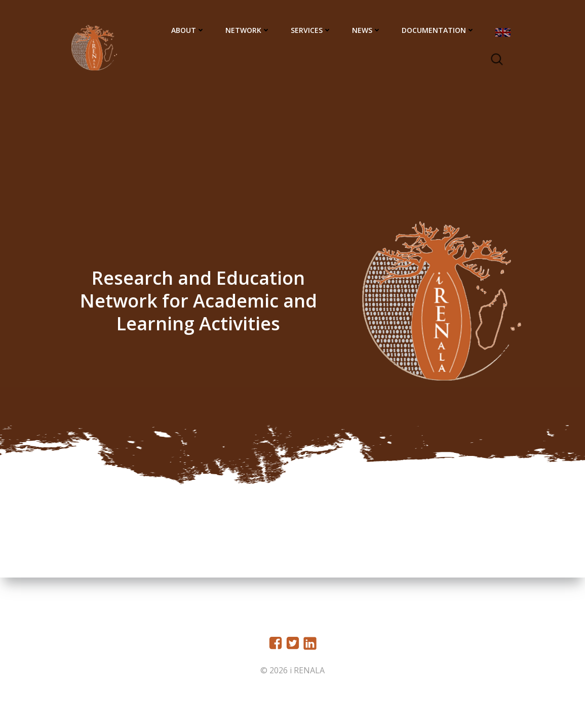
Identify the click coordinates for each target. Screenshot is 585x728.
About (189, 31)
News (368, 31)
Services (312, 31)
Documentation (439, 31)
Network (249, 31)
